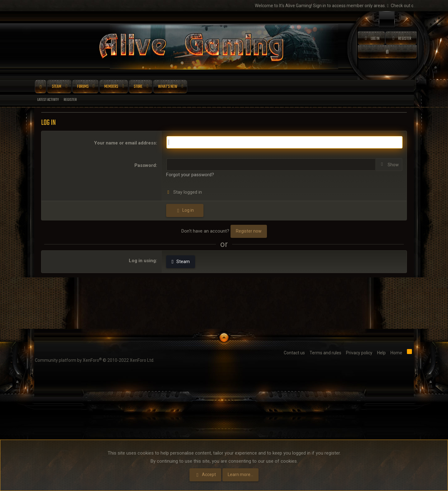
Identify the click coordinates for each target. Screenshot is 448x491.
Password (145, 165)
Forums (83, 87)
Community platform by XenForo (95, 360)
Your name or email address (125, 143)
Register (70, 100)
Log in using (142, 261)
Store (138, 87)
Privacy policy (359, 353)
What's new (168, 87)
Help (381, 353)
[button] (66, 87)
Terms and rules (325, 353)
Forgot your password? (190, 175)
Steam (57, 87)
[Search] (387, 52)
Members (111, 87)
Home (41, 87)
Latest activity (48, 100)
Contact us (294, 353)
